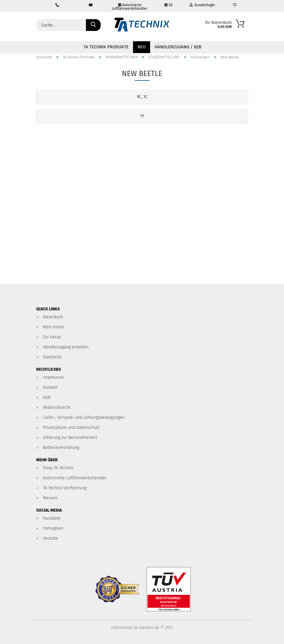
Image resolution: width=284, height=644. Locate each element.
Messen (50, 498)
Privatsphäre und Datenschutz (71, 428)
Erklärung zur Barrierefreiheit (70, 438)
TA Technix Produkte (106, 47)
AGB (47, 397)
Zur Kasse (52, 337)
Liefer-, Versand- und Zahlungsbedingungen (84, 417)
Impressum (53, 377)
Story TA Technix (58, 468)
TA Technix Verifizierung (65, 488)
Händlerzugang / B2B (178, 47)
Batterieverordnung (61, 448)
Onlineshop (122, 628)
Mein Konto (54, 327)
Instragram (53, 528)
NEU (142, 47)
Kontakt (50, 387)
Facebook (52, 518)
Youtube (50, 538)
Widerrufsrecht (57, 407)
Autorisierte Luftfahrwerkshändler (130, 7)
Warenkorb (53, 317)
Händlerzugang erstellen (66, 347)
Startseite (52, 357)
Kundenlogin (202, 5)
